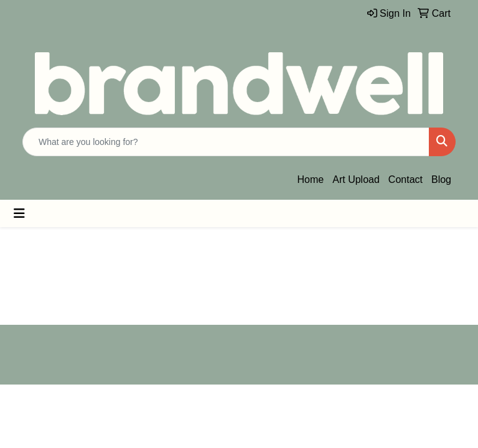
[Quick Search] (226, 142)
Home (311, 180)
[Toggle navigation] (19, 213)
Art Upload (356, 180)
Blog (441, 180)
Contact (405, 180)
